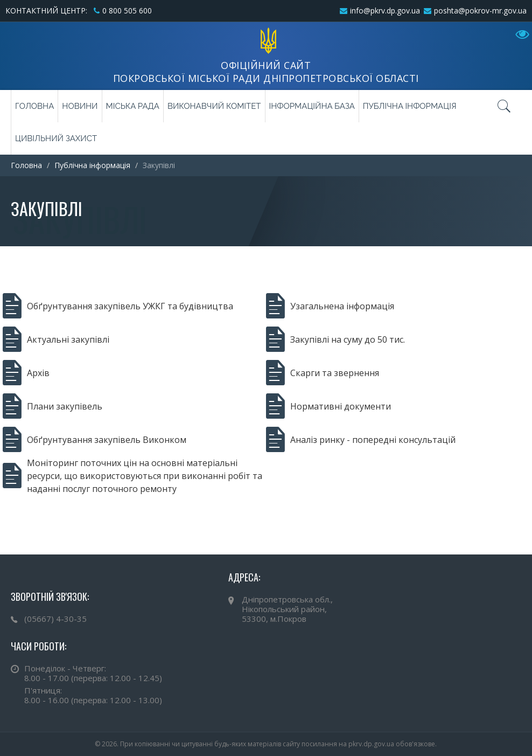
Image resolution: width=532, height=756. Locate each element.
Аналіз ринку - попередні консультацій (361, 440)
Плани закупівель (52, 406)
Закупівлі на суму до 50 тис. (335, 339)
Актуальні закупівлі (56, 339)
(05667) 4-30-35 (55, 619)
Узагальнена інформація (330, 306)
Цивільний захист (56, 138)
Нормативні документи (328, 406)
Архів (26, 373)
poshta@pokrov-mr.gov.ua (480, 11)
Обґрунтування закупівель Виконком (94, 440)
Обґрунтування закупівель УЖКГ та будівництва (118, 306)
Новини (80, 106)
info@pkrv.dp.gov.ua (385, 11)
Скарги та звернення (323, 373)
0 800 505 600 (127, 11)
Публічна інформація (410, 106)
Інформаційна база (312, 106)
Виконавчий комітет (214, 106)
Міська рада (133, 106)
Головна (34, 106)
